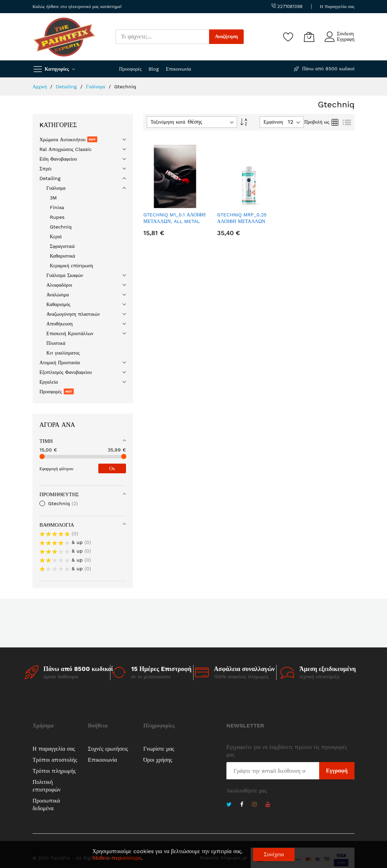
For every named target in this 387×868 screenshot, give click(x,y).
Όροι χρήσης (158, 760)
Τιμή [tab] (46, 441)
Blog (154, 69)
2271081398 (287, 6)
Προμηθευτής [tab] (59, 494)
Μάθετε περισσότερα (117, 858)
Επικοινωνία (178, 69)
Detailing (67, 87)
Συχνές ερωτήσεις (108, 749)
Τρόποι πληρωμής (54, 771)
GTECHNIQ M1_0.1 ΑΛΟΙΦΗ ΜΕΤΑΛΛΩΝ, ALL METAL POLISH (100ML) (174, 221)
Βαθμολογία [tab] (57, 525)
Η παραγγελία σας (337, 6)
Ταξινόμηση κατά (168, 122)
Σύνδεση (345, 34)
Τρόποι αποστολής (55, 760)
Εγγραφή (346, 39)
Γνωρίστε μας (159, 749)
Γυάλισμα (96, 87)
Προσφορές (130, 69)
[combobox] (162, 37)
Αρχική (40, 87)
